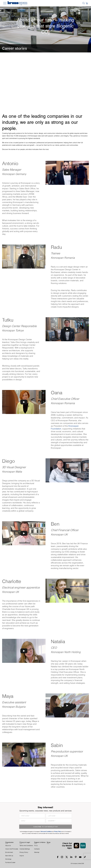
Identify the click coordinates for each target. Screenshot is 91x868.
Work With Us (9, 856)
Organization (9, 842)
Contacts (37, 849)
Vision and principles (12, 849)
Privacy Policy (24, 852)
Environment (9, 852)
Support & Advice (40, 842)
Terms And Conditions (26, 846)
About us (8, 846)
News (49, 842)
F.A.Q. (36, 846)
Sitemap (37, 852)
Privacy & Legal (25, 842)
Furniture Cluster (10, 863)
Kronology (8, 859)
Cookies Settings (25, 849)
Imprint (22, 856)
